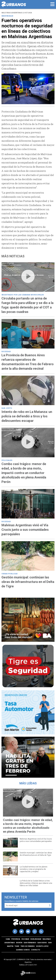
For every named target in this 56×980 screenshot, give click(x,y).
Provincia (16, 939)
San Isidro (42, 943)
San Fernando (30, 943)
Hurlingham (36, 939)
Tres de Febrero (28, 946)
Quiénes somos (23, 950)
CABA (8, 939)
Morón (19, 943)
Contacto (36, 950)
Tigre (17, 946)
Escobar (25, 939)
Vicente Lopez (42, 946)
